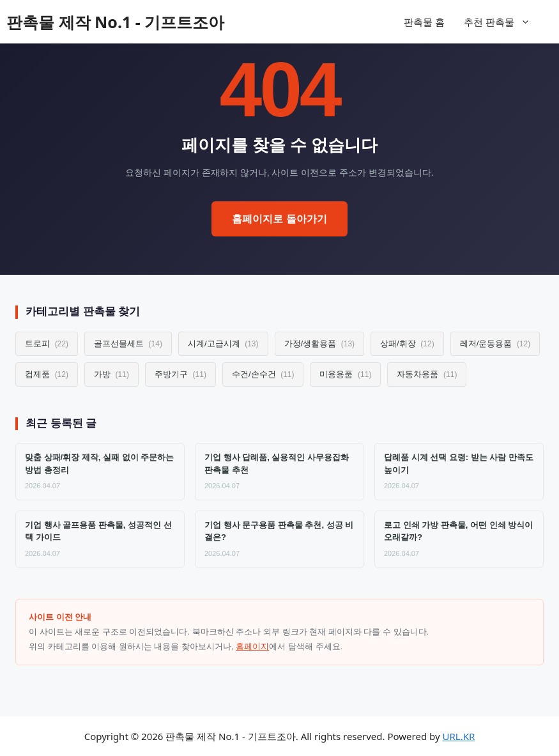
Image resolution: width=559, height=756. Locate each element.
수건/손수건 (263, 374)
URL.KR (459, 736)
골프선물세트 (128, 343)
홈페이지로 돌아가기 (279, 219)
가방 (111, 374)
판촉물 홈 (424, 22)
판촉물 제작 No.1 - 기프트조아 (115, 22)
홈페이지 (252, 646)
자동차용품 (427, 374)
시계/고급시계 (223, 343)
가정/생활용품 (320, 343)
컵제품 (47, 374)
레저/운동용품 (495, 343)
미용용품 (345, 374)
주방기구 (180, 374)
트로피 (47, 343)
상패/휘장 (407, 343)
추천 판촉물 (503, 22)
